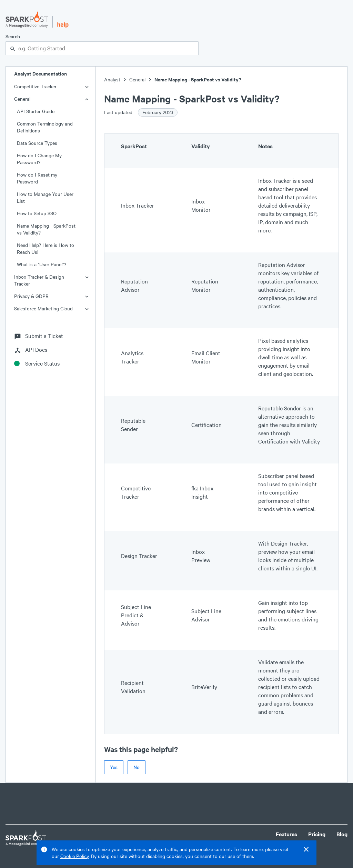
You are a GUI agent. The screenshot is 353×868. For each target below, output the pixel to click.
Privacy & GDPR (31, 296)
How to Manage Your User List (45, 197)
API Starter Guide (36, 111)
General (22, 99)
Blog (342, 834)
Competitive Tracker (35, 86)
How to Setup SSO (37, 213)
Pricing (317, 834)
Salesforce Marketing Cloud (43, 308)
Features (286, 834)
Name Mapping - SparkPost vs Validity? (46, 229)
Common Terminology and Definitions (45, 127)
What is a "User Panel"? (42, 264)
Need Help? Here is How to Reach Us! (46, 248)
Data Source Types (37, 143)
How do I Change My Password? (39, 159)
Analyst (112, 79)
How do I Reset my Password (37, 178)
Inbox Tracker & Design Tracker (39, 280)
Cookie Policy (74, 856)
